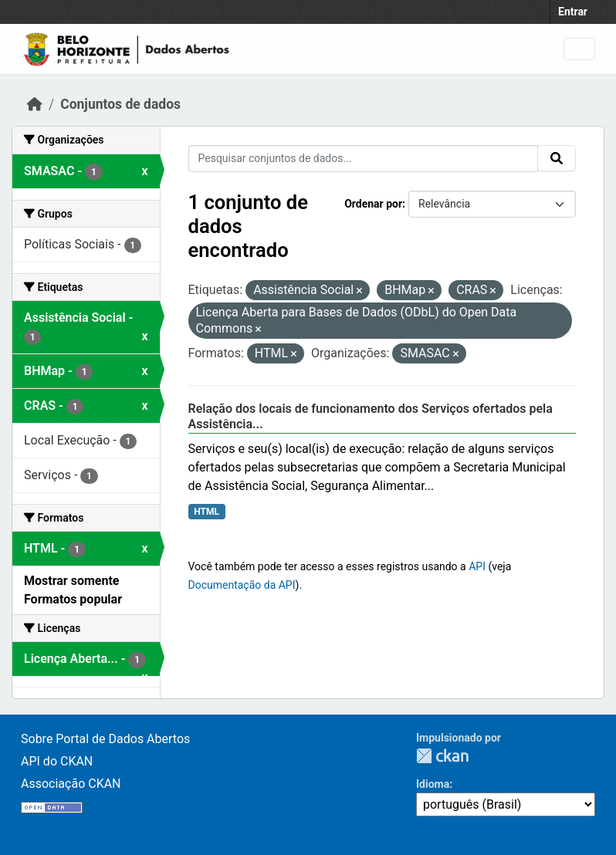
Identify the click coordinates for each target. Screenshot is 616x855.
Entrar (573, 12)
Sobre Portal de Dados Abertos (105, 739)
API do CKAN (57, 761)
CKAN (442, 756)
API (477, 566)
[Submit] (557, 158)
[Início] (35, 104)
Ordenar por (373, 204)
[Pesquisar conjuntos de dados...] (364, 159)
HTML (206, 512)
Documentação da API (242, 585)
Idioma (433, 784)
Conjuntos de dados (120, 104)
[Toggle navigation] (579, 49)
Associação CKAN (71, 784)
